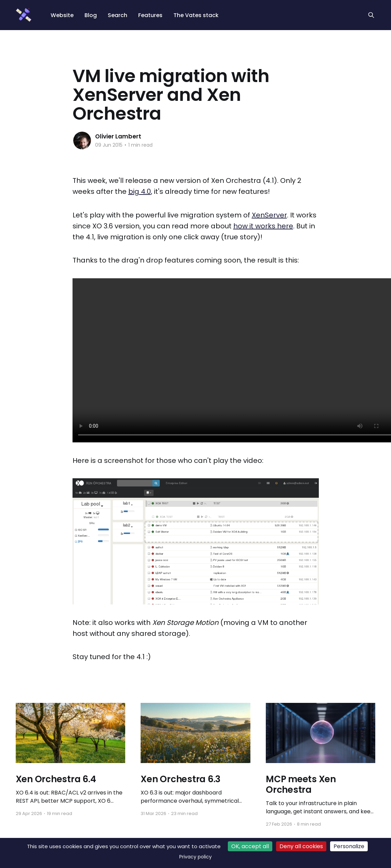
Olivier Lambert (118, 136)
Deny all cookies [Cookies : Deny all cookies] (301, 846)
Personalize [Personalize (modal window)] (349, 846)
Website (62, 15)
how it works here (263, 226)
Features (150, 15)
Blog (91, 15)
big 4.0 (140, 191)
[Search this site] (371, 15)
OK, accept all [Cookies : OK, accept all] (250, 846)
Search (118, 15)
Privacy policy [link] (195, 857)
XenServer (269, 215)
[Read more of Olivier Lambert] (82, 141)
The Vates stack (196, 15)
